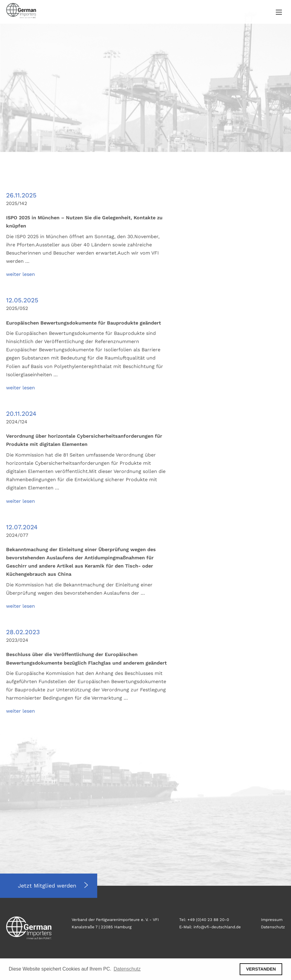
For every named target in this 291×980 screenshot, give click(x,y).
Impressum (272, 920)
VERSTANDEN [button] (261, 969)
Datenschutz (273, 927)
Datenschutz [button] (127, 969)
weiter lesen (21, 274)
